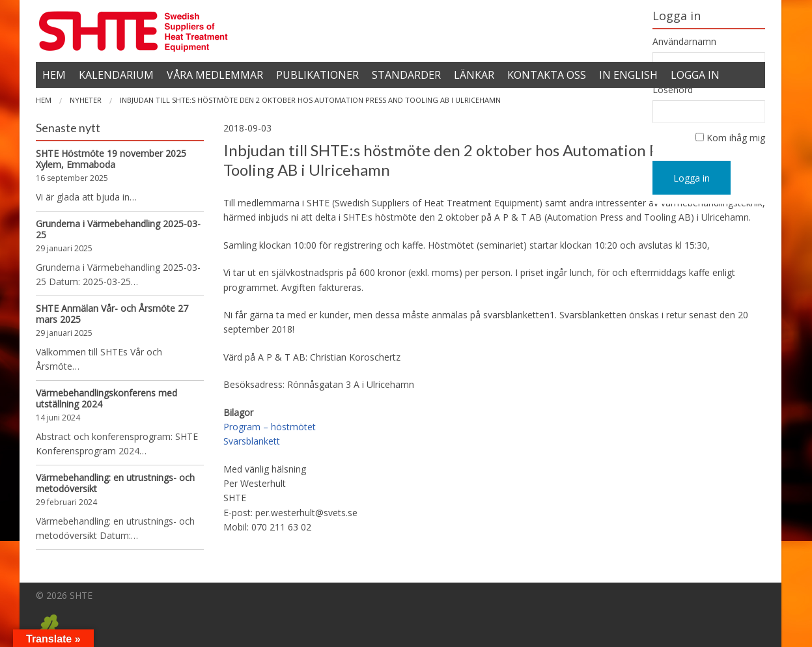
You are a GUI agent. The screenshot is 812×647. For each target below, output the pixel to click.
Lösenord (673, 90)
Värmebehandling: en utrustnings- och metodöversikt (115, 483)
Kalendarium (116, 75)
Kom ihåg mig (736, 138)
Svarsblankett (252, 441)
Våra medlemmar (215, 75)
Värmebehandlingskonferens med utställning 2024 (106, 398)
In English (628, 75)
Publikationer (317, 75)
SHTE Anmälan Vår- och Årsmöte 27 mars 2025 (112, 314)
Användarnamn (684, 42)
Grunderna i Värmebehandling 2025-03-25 (118, 229)
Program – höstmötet (270, 427)
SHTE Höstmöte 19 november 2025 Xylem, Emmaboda (111, 159)
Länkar (474, 75)
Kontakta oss (547, 75)
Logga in (692, 178)
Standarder (406, 75)
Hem (54, 75)
